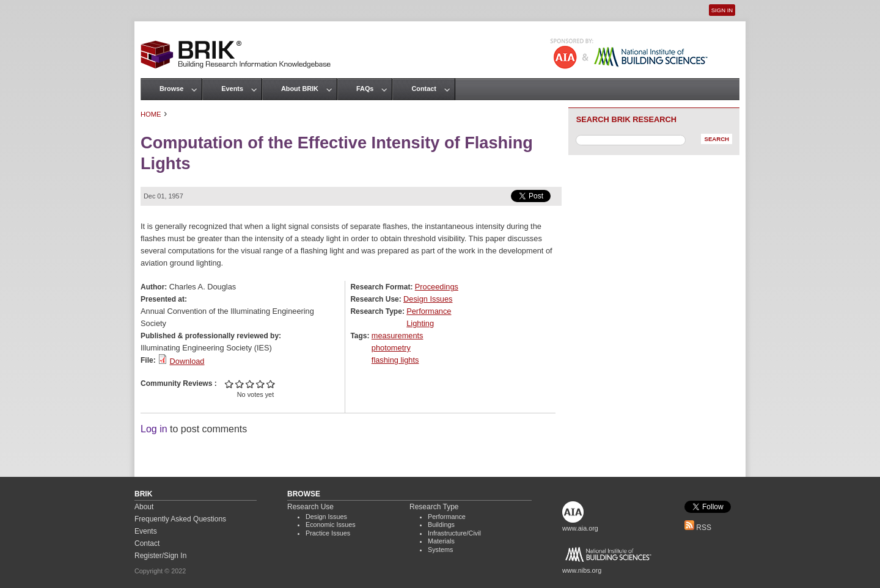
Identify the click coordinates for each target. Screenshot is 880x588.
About (144, 507)
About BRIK (300, 89)
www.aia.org (580, 528)
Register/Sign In (160, 556)
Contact (424, 89)
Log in (154, 429)
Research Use (310, 507)
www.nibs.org (582, 570)
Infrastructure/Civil (454, 533)
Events (232, 89)
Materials (441, 541)
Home (151, 114)
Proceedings (437, 287)
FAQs (365, 89)
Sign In (722, 10)
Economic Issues (331, 524)
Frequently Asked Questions (180, 519)
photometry (391, 348)
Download (187, 361)
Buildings (441, 524)
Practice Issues (328, 533)
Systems (440, 550)
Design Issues (428, 299)
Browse (171, 89)
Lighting (420, 323)
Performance (429, 311)
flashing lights (395, 360)
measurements (398, 336)
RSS (698, 528)
